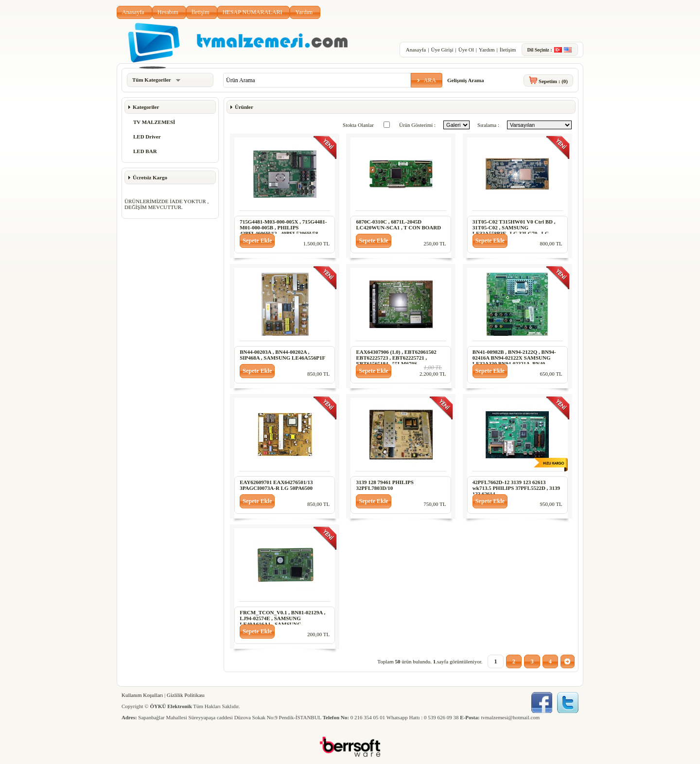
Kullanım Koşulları (142, 695)
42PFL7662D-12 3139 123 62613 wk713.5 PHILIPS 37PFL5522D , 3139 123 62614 (516, 488)
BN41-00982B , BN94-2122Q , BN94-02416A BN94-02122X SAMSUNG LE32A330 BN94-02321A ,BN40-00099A (514, 361)
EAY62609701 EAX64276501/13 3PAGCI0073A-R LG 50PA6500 (276, 485)
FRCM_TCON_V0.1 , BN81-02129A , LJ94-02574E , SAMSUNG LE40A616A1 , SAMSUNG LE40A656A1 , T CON (282, 621)
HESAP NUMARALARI (253, 12)
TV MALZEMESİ (154, 122)
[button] (427, 80)
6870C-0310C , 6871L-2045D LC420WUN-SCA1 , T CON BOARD (398, 225)
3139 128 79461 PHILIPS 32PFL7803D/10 (385, 485)
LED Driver (147, 137)
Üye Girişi (442, 50)
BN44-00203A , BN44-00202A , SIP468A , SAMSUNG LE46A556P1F (282, 355)
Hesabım (168, 12)
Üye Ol (466, 50)
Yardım (304, 12)
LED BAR (145, 151)
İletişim (201, 12)
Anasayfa (133, 12)
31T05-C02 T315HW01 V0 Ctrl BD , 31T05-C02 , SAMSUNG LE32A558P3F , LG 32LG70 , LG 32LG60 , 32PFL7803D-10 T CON (514, 230)
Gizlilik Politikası (186, 695)
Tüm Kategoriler (156, 80)
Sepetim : (553, 81)
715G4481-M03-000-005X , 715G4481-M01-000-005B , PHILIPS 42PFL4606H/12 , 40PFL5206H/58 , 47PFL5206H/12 (283, 230)
